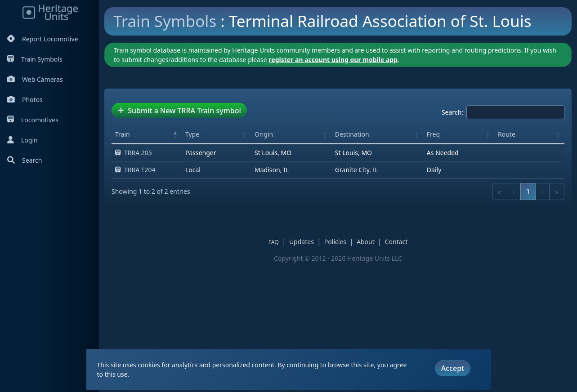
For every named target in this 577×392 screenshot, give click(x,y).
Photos (25, 100)
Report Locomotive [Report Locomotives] (42, 39)
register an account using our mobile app (333, 188)
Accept (453, 368)
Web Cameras (35, 79)
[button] (175, 263)
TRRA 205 (134, 281)
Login (22, 140)
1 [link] (528, 320)
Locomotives (33, 120)
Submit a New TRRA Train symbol (179, 239)
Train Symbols (35, 59)
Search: (452, 240)
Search (25, 160)
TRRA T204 (135, 298)
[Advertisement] (268, 106)
